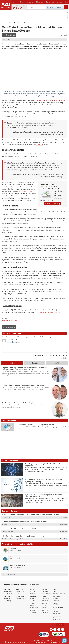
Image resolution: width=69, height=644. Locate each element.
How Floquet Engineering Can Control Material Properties (42, 465)
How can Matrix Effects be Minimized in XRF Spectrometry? (24, 529)
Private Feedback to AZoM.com (57, 355)
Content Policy (58, 614)
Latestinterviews (12, 363)
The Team (45, 612)
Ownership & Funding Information (57, 618)
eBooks (32, 601)
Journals (33, 610)
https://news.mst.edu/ (9, 321)
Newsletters (57, 596)
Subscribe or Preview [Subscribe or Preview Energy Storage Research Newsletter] (16, 567)
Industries (45, 601)
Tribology (29, 23)
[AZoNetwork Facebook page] (17, 8)
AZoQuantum (20, 591)
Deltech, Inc (8, 524)
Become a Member (59, 594)
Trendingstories (57, 363)
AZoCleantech (8, 594)
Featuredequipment (35, 363)
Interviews (45, 591)
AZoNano (7, 589)
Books (32, 598)
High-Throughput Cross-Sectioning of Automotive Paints (23, 536)
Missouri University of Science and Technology (51, 100)
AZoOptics (7, 596)
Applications (46, 598)
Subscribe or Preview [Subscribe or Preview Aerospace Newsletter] (16, 550)
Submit (64, 358)
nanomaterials (23, 105)
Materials (45, 596)
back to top (60, 624)
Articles (33, 591)
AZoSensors (20, 589)
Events (32, 605)
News (10, 23)
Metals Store (34, 608)
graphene (39, 144)
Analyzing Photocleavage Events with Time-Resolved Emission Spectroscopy (31, 514)
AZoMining (8, 601)
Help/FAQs (45, 610)
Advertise (56, 601)
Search (55, 591)
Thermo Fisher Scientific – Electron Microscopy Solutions (21, 539)
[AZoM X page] (19, 8)
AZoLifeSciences (21, 598)
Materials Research (19, 23)
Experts (44, 608)
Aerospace (13, 548)
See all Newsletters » (8, 574)
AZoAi (18, 594)
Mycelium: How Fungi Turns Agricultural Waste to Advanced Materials (43, 496)
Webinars (45, 589)
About (55, 589)
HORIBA (7, 517)
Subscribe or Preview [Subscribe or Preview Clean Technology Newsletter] (16, 559)
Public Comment (39, 355)
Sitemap (56, 611)
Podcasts (44, 605)
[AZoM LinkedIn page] (14, 8)
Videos (32, 603)
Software (33, 612)
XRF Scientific (9, 532)
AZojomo (44, 603)
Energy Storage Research (17, 566)
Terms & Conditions (57, 604)
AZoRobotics (8, 591)
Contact (56, 598)
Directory (33, 2)
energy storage (27, 191)
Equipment (34, 596)
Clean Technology (15, 557)
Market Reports (46, 594)
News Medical (21, 596)
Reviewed (64, 35)
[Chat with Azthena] (65, 640)
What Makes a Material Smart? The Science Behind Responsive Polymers (43, 480)
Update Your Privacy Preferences (15, 642)
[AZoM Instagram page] (21, 8)
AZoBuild (7, 598)
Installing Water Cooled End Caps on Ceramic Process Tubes (24, 522)
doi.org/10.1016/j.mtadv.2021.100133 (50, 312)
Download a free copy (53, 204)
